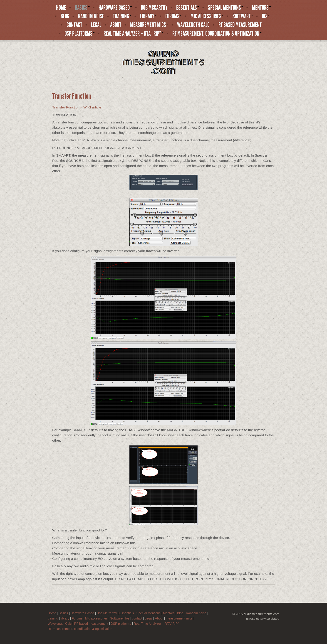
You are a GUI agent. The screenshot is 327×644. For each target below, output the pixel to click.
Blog (65, 16)
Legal (96, 25)
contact (74, 25)
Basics (82, 8)
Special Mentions (226, 8)
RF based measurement (241, 25)
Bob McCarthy (154, 8)
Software (243, 16)
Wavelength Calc (193, 25)
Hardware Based (115, 8)
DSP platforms (80, 34)
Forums (173, 16)
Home (61, 8)
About (116, 25)
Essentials (188, 8)
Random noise (91, 16)
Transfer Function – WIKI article (77, 107)
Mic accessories (207, 16)
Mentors (261, 8)
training (122, 16)
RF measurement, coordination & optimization (217, 34)
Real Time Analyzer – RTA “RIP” (134, 34)
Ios (266, 16)
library (148, 16)
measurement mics (149, 25)
